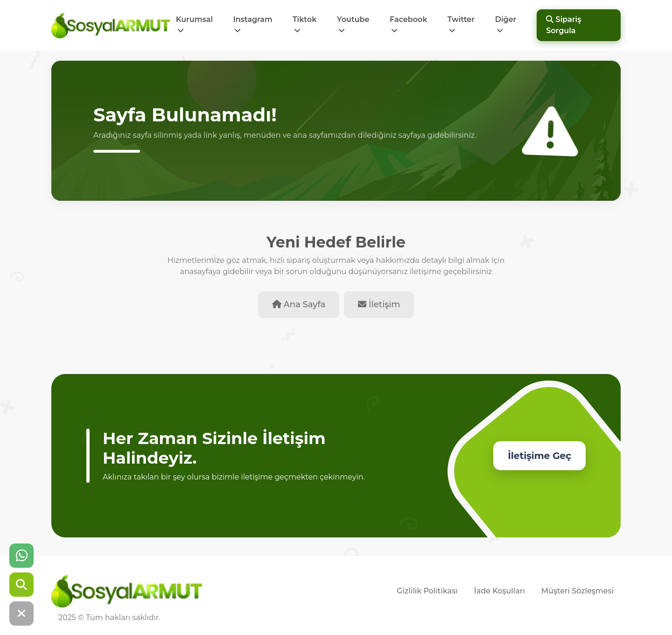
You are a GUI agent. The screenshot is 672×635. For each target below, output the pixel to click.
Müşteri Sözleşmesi (577, 591)
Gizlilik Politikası (427, 591)
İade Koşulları (500, 591)
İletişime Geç (539, 456)
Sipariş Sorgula (563, 25)
